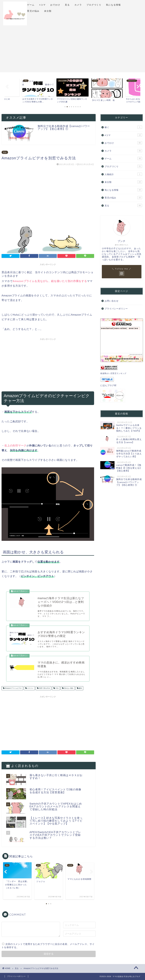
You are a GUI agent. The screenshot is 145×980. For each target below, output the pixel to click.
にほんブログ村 (108, 385)
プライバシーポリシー (116, 309)
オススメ (30, 688)
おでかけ (55, 5)
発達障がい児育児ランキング (113, 373)
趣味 (80, 688)
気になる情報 (113, 5)
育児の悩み (33, 11)
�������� (136, 354)
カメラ (78, 5)
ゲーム (31, 5)
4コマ (42, 5)
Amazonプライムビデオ (13, 688)
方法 (57, 688)
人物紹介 (123, 174)
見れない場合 (68, 688)
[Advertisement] (72, 51)
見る (67, 5)
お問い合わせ (112, 301)
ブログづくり (94, 5)
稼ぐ (123, 127)
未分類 (48, 11)
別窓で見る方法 (44, 688)
